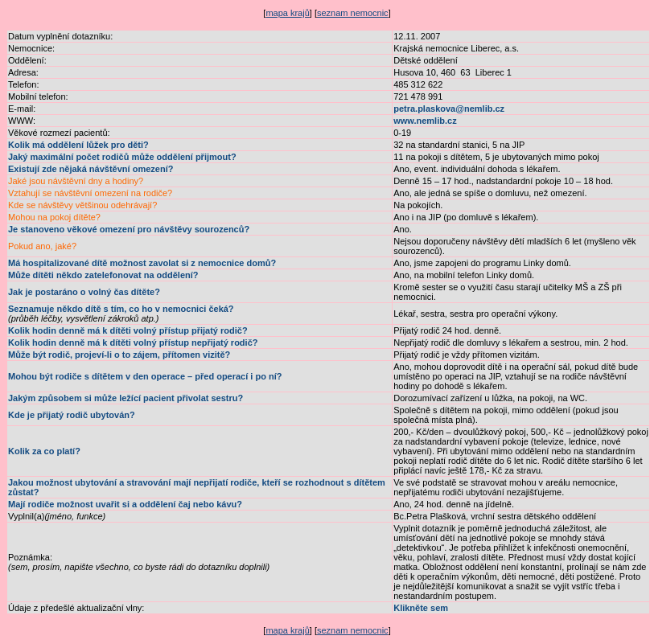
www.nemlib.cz (425, 121)
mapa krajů (287, 13)
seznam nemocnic (353, 13)
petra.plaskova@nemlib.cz (449, 109)
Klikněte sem (421, 608)
